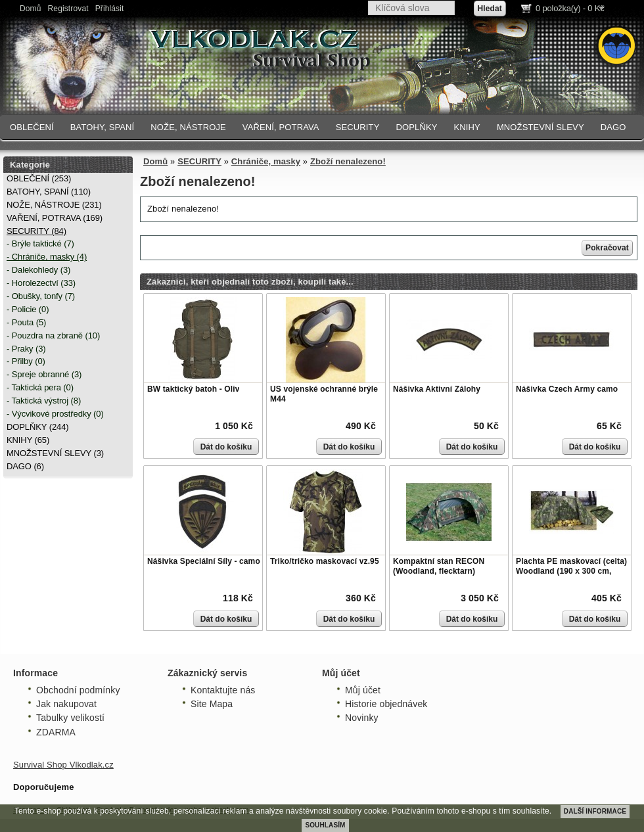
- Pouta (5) (26, 322)
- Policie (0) (28, 309)
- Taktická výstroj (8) (44, 401)
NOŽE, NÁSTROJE (188, 127)
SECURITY (358, 127)
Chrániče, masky (266, 161)
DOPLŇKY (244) (38, 427)
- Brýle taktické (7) (40, 243)
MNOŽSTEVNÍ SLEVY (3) (55, 453)
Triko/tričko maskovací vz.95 (325, 561)
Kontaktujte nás (223, 690)
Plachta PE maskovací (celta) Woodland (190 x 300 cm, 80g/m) (571, 571)
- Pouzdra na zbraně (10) (53, 335)
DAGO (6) (25, 466)
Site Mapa (212, 704)
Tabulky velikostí (70, 718)
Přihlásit (110, 9)
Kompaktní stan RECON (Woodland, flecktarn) (439, 566)
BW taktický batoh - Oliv (193, 389)
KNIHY (467, 127)
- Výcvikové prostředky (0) (55, 414)
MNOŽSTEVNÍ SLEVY (540, 127)
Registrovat (68, 9)
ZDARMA (56, 732)
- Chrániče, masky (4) (47, 257)
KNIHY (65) (28, 440)
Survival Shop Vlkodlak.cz (63, 765)
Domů (31, 9)
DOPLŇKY (416, 127)
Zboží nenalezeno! (348, 161)
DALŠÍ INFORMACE (595, 811)
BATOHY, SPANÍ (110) (49, 192)
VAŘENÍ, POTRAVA (281, 127)
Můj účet (363, 690)
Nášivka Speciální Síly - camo (204, 561)
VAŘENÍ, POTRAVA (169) (55, 218)
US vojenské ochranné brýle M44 (324, 394)
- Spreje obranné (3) (44, 374)
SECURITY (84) (36, 231)
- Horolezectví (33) (41, 283)
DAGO (613, 127)
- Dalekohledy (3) (38, 270)
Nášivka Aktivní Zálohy (437, 389)
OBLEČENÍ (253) (39, 178)
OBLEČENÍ (32, 127)
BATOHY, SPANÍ (103, 127)
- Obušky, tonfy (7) (41, 296)
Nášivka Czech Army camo (567, 389)
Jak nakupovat (66, 704)
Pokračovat (607, 248)
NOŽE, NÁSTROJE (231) (54, 205)
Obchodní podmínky (78, 690)
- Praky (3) (26, 349)
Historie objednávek (386, 704)
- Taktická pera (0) (40, 387)
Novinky (362, 718)
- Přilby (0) (26, 361)
